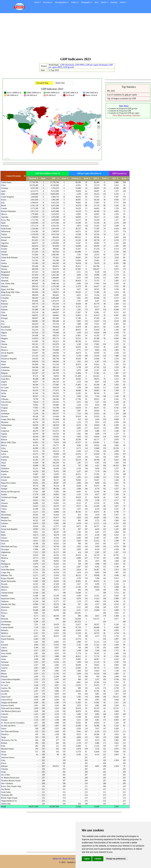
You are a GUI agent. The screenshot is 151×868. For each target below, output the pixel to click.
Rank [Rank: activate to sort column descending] (43, 178)
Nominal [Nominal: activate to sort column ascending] (32, 178)
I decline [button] (98, 859)
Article (123, 2)
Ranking (114, 2)
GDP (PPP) (80, 65)
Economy (48, 2)
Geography (86, 2)
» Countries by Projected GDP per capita (123, 113)
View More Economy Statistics (126, 115)
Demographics (62, 2)
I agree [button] (87, 859)
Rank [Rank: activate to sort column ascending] (64, 178)
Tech (96, 2)
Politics (75, 2)
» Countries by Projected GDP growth (122, 109)
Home (37, 2)
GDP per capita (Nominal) (96, 65)
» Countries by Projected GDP (119, 111)
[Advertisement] (75, 36)
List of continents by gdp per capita (122, 95)
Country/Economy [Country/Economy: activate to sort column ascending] (13, 176)
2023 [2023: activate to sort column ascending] (114, 178)
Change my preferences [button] (116, 859)
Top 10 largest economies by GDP (122, 98)
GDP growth (68, 67)
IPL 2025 (111, 91)
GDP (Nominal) (67, 65)
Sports (104, 2)
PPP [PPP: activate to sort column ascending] (54, 178)
